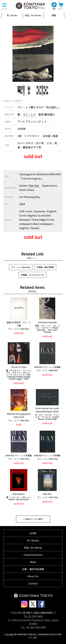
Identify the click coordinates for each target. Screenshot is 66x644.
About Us (33, 576)
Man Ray (34, 185)
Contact (33, 583)
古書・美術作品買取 (33, 569)
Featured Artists (33, 555)
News (33, 562)
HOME (33, 533)
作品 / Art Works (33, 15)
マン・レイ (29, 114)
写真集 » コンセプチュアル (32, 275)
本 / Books (12, 15)
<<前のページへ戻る (33, 519)
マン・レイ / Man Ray (21, 267)
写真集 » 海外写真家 (45, 267)
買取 (54, 15)
